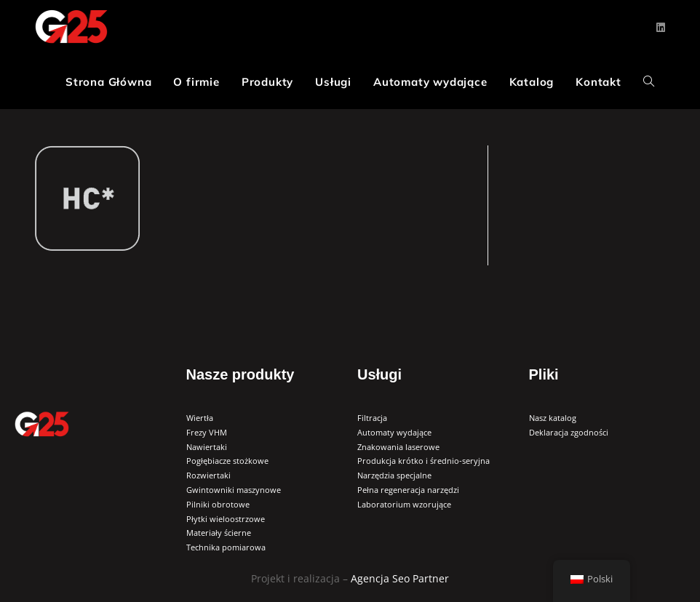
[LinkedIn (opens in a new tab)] (661, 28)
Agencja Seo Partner (400, 578)
